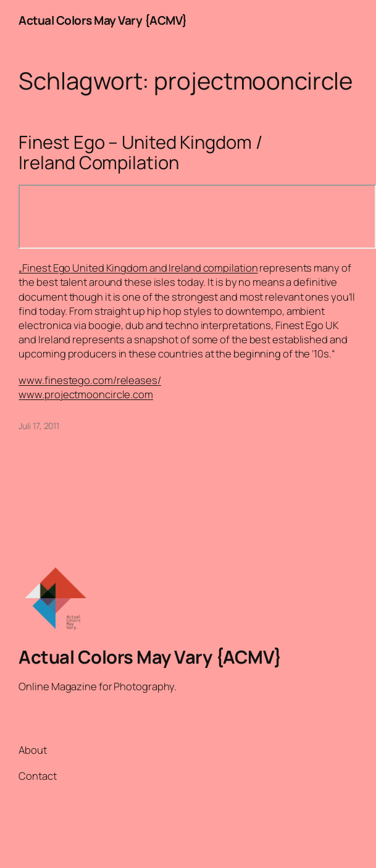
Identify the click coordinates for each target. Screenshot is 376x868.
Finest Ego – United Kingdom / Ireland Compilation (140, 152)
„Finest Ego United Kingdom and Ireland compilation (138, 268)
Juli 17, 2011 (39, 426)
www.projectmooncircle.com (86, 394)
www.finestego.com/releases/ (90, 380)
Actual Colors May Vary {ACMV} (103, 20)
